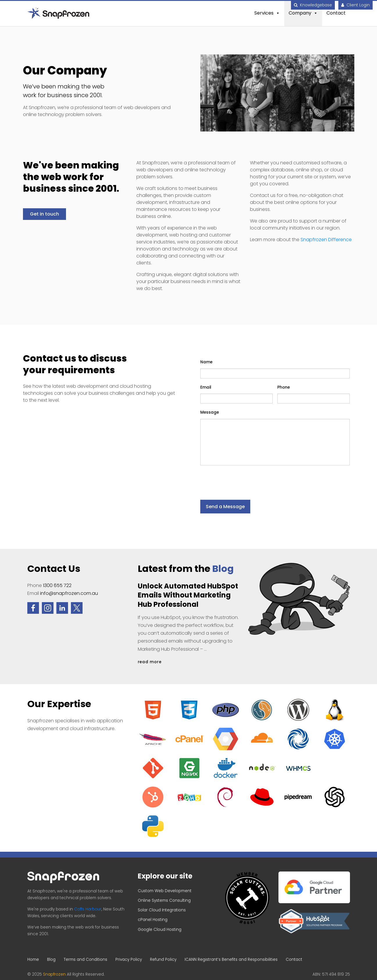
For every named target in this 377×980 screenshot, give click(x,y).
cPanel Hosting (153, 920)
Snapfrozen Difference (326, 240)
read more (150, 662)
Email (206, 387)
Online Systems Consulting (164, 900)
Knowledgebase (313, 5)
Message (210, 412)
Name (206, 362)
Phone (284, 387)
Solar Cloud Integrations (162, 910)
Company (303, 13)
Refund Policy (163, 959)
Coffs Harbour (88, 909)
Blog (223, 569)
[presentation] (244, 479)
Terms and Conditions (85, 959)
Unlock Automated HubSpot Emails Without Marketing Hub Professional (188, 595)
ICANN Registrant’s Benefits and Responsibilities (231, 959)
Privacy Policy (129, 959)
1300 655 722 (57, 585)
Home (33, 959)
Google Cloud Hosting (160, 930)
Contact (336, 13)
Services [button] (267, 13)
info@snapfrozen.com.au (69, 593)
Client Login (355, 5)
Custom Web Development (165, 891)
